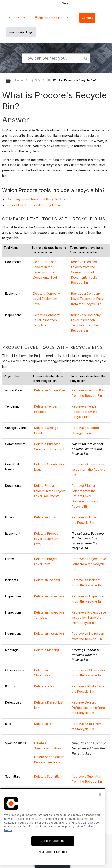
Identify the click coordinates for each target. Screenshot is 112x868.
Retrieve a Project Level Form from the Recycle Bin (89, 549)
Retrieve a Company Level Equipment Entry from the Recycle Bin (87, 297)
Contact (87, 18)
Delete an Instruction (49, 616)
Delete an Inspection (49, 580)
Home (19, 80)
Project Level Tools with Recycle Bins (34, 205)
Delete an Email (45, 504)
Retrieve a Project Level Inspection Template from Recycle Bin (89, 601)
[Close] (100, 795)
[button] (86, 58)
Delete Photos (44, 667)
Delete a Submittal (47, 755)
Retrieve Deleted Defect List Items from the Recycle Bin (89, 688)
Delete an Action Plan (49, 386)
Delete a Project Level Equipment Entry (46, 524)
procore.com (17, 17)
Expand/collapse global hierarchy (11, 81)
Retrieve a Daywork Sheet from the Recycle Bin (88, 776)
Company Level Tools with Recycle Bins (36, 199)
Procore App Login (21, 32)
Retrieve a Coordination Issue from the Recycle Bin (88, 463)
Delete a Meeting (46, 631)
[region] (53, 826)
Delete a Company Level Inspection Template (46, 317)
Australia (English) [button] (50, 18)
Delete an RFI (43, 703)
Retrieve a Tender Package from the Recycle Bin (84, 407)
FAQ (35, 80)
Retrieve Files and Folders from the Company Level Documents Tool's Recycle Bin (84, 272)
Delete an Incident (47, 565)
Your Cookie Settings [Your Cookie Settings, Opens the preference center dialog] (53, 852)
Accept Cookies (53, 841)
